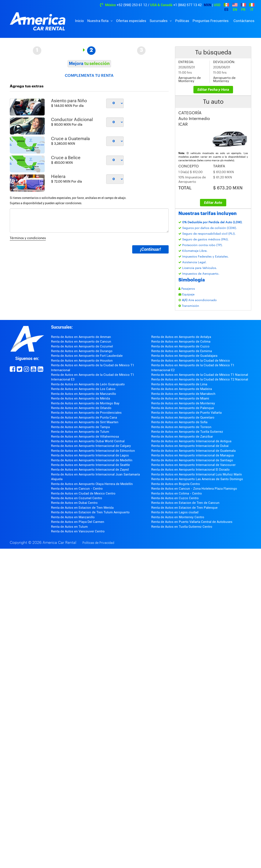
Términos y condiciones (28, 238)
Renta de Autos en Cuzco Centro (175, 498)
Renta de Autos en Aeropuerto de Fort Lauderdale (87, 356)
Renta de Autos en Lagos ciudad (175, 512)
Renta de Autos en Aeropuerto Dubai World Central (88, 441)
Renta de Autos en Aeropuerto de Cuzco (180, 346)
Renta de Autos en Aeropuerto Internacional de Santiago (192, 460)
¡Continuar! (150, 249)
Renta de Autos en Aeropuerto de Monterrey (183, 403)
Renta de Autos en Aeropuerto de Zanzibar (182, 437)
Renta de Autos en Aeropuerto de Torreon (181, 427)
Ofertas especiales (131, 21)
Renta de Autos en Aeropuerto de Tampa (80, 427)
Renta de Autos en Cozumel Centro (77, 498)
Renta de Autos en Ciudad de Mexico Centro (83, 493)
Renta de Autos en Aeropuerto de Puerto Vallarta (186, 413)
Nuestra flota (98, 21)
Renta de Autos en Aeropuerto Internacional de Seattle (90, 465)
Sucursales (159, 21)
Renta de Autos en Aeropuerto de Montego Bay (85, 403)
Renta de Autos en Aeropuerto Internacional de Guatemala (193, 451)
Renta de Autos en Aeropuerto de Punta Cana (84, 417)
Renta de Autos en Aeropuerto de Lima (179, 384)
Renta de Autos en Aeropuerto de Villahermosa (85, 437)
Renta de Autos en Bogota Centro (176, 484)
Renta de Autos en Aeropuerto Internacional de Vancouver (193, 465)
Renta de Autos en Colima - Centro (177, 493)
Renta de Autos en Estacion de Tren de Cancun (185, 503)
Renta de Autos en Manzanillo (73, 517)
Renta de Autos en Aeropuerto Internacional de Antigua (191, 441)
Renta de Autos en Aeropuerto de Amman (81, 337)
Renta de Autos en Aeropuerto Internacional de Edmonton (93, 451)
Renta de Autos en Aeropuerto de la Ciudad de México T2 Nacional (200, 379)
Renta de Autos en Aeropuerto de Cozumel (82, 346)
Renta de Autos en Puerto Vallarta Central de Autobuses (192, 522)
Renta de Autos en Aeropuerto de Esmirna (182, 351)
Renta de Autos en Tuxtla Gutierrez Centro (182, 527)
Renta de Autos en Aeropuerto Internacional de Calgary (91, 446)
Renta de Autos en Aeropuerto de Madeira (182, 389)
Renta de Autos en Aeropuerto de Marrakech (183, 394)
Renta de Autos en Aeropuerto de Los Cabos (83, 389)
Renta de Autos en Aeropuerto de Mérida (81, 398)
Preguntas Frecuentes (211, 21)
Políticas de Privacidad (98, 543)
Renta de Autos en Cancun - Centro (77, 489)
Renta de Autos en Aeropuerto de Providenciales (86, 413)
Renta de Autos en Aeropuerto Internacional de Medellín (92, 460)
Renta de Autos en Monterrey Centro (178, 517)
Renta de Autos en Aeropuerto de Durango (82, 351)
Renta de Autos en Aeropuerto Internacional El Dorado (190, 470)
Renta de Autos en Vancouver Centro (78, 531)
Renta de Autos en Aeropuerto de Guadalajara (184, 356)
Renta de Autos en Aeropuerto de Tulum (80, 432)
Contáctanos (244, 21)
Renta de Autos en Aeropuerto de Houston (82, 361)
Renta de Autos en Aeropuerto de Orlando (81, 408)
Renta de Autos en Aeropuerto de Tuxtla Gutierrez (187, 432)
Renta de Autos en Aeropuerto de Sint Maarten (85, 422)
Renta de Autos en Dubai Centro (74, 503)
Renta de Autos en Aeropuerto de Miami (180, 398)
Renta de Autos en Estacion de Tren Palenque (184, 508)
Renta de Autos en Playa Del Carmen (78, 522)
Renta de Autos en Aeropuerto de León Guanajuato (88, 384)
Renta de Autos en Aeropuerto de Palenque (183, 408)
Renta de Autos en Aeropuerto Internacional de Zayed (90, 470)
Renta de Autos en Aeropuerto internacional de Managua (192, 455)
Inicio (79, 21)
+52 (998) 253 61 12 (132, 5)
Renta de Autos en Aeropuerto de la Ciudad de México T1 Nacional (200, 375)
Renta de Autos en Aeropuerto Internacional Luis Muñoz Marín (197, 474)
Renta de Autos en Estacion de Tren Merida (82, 508)
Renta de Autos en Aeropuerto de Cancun (81, 342)
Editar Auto (213, 203)
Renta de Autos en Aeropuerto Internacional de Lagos (90, 455)
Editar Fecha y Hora (213, 90)
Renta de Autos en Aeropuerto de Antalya (181, 337)
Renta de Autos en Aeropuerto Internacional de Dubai (190, 446)
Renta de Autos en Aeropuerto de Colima (181, 342)
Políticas (182, 21)
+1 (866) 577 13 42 (187, 5)
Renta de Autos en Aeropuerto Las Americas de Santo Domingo (197, 479)
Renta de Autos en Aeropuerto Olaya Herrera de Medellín (92, 484)
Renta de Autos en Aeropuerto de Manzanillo (84, 394)
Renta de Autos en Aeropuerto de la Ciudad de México (191, 361)
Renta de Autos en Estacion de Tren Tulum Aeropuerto (90, 512)
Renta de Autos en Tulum (69, 527)
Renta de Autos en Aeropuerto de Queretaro (183, 417)
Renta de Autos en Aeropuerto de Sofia (179, 422)
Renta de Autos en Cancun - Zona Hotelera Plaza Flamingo (194, 489)
